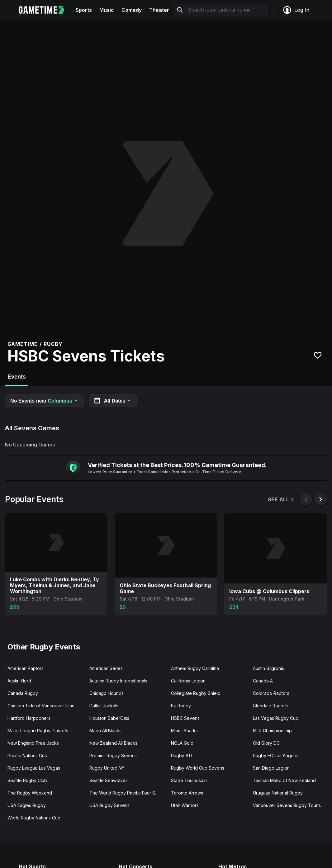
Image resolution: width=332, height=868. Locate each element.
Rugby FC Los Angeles (276, 755)
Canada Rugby (23, 693)
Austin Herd (19, 681)
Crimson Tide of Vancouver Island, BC (46, 706)
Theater (159, 10)
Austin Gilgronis (268, 668)
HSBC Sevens (185, 718)
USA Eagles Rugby (27, 805)
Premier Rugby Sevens (113, 755)
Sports (84, 10)
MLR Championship (272, 731)
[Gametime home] (45, 10)
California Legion (188, 681)
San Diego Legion (271, 768)
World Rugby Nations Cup (34, 818)
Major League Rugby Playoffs (38, 731)
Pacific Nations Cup (27, 755)
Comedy (132, 10)
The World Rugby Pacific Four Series (127, 793)
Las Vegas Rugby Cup (276, 718)
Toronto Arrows (187, 793)
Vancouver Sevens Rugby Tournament (291, 805)
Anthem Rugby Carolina (195, 668)
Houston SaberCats (109, 718)
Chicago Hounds (107, 693)
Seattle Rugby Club (27, 780)
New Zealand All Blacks (113, 743)
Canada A (263, 681)
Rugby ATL (182, 755)
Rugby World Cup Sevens (198, 768)
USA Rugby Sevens (109, 805)
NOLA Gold (182, 743)
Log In (296, 10)
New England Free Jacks (33, 743)
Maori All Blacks (105, 731)
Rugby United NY (107, 768)
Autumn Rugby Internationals (118, 681)
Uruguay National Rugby (278, 793)
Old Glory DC (266, 743)
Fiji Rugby (181, 706)
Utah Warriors (185, 805)
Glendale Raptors (271, 706)
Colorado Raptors (271, 693)
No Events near (44, 401)
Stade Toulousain (189, 780)
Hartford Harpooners (29, 718)
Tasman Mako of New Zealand (284, 780)
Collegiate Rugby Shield (196, 693)
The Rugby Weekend (30, 793)
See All (281, 500)
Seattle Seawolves (109, 780)
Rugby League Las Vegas (34, 768)
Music (107, 10)
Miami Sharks (184, 731)
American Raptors (26, 668)
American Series (106, 668)
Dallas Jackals (104, 706)
